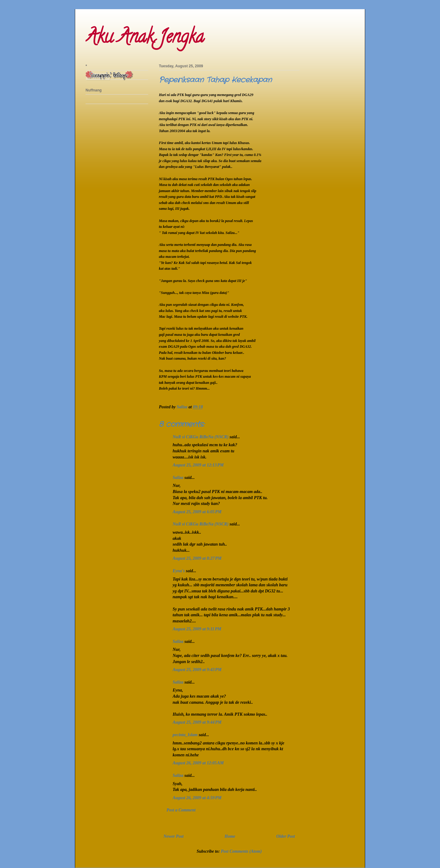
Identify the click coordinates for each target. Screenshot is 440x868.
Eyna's (179, 571)
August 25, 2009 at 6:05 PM (197, 512)
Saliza (178, 478)
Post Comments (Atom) (241, 851)
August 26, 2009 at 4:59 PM (197, 798)
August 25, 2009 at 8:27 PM (197, 558)
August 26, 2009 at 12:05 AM (198, 763)
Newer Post (174, 836)
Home (230, 836)
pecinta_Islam (185, 735)
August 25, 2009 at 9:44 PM (197, 722)
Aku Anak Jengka (145, 39)
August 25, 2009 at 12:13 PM (198, 465)
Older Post (286, 836)
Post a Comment (181, 810)
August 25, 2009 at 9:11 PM (197, 629)
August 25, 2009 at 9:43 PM (197, 670)
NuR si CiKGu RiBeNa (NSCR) (201, 437)
